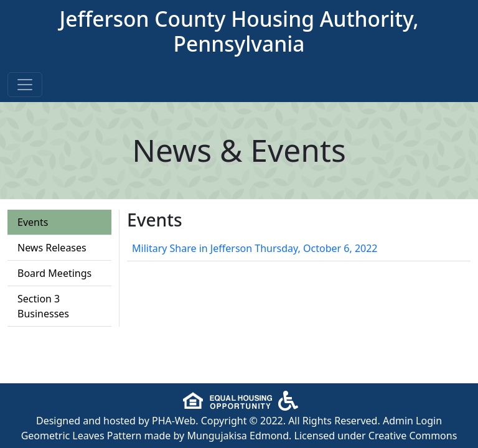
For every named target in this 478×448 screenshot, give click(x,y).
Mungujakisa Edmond (238, 436)
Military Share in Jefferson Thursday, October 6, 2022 (255, 248)
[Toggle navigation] (25, 85)
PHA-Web (174, 421)
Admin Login (412, 421)
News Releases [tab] (52, 248)
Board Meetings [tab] (54, 273)
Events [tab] (33, 222)
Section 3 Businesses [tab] (43, 306)
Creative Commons (413, 436)
